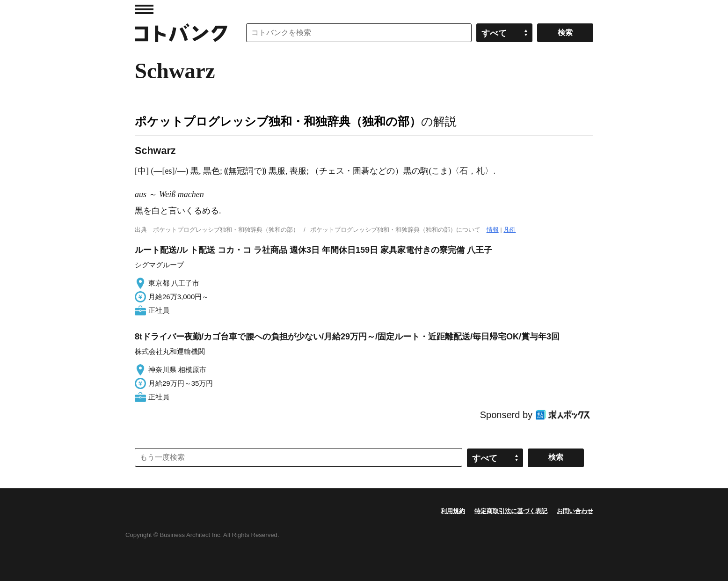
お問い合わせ (575, 511)
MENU (144, 9)
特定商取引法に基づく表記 (511, 511)
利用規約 (453, 511)
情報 (493, 230)
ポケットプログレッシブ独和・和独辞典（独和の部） (278, 121)
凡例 (510, 230)
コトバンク (181, 33)
